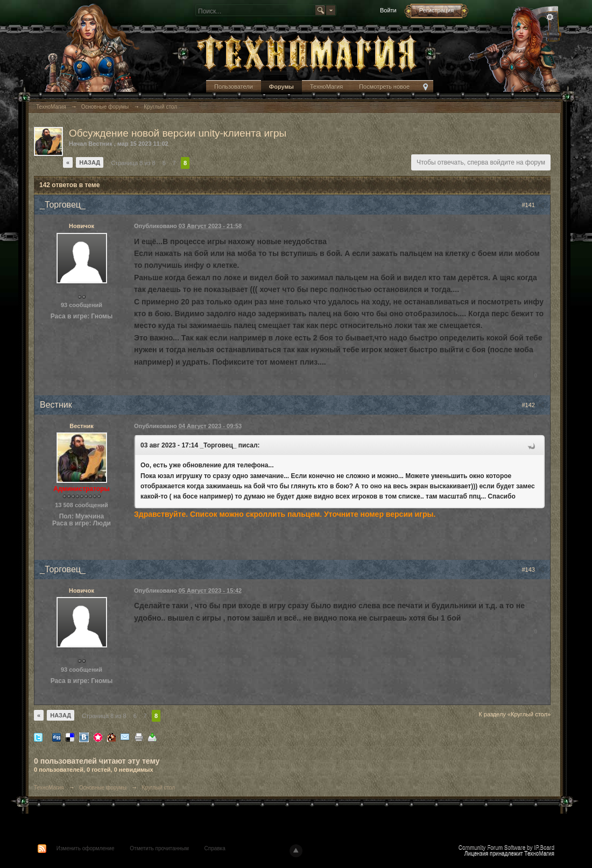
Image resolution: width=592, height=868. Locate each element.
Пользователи (234, 87)
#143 (533, 570)
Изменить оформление (86, 848)
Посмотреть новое (384, 87)
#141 (533, 205)
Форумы (281, 87)
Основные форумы (103, 788)
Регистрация (436, 10)
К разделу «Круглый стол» (515, 714)
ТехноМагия (326, 87)
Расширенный (550, 17)
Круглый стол (158, 788)
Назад (90, 162)
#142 (533, 405)
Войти (388, 10)
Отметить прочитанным (159, 848)
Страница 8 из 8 (133, 163)
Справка (215, 848)
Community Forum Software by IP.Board (506, 847)
